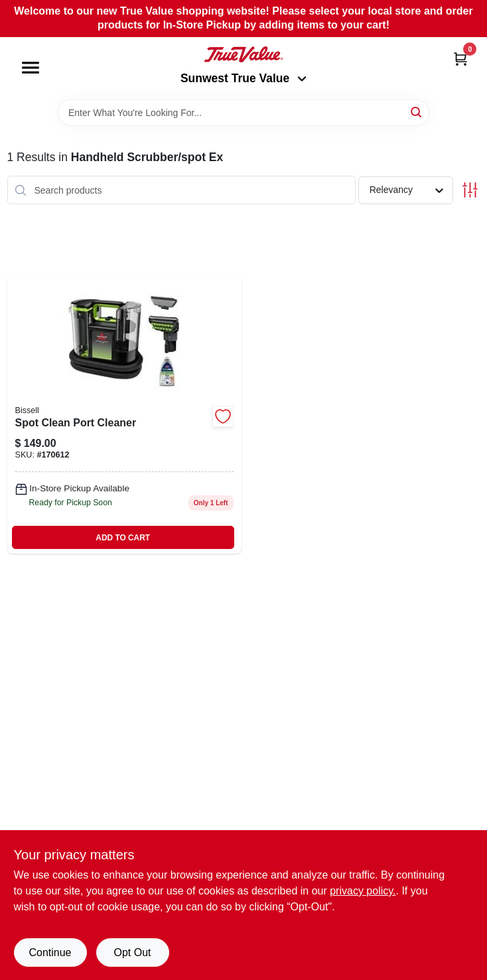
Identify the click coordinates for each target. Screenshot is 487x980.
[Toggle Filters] (470, 190)
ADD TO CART (123, 538)
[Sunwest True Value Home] (243, 54)
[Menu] (31, 68)
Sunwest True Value (243, 78)
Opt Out (132, 952)
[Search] (417, 112)
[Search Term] (243, 113)
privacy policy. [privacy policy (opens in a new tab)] (363, 891)
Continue (50, 952)
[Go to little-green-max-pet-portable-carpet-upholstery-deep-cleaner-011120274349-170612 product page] (124, 415)
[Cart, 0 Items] (460, 59)
